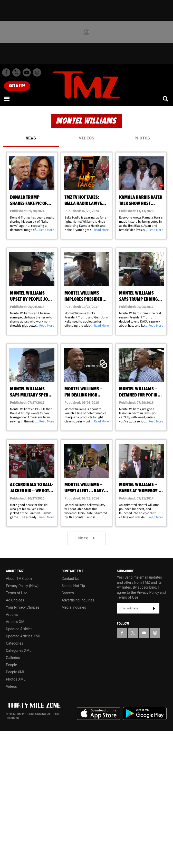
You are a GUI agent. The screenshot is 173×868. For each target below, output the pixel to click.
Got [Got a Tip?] (17, 86)
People (11, 665)
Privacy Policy (148, 592)
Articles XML (16, 622)
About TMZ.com (19, 579)
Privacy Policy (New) (22, 586)
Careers (68, 593)
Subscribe (154, 608)
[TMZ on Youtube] (27, 72)
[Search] (166, 99)
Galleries (13, 658)
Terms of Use (17, 593)
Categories (15, 643)
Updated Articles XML (23, 636)
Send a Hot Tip (73, 586)
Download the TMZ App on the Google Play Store (145, 714)
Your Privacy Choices (23, 607)
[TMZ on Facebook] (6, 72)
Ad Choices (15, 600)
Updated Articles (19, 629)
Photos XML (16, 679)
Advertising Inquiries (78, 600)
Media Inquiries (74, 607)
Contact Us (70, 579)
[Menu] (7, 99)
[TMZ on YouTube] (144, 633)
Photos (142, 138)
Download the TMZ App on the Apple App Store (99, 714)
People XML (16, 672)
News (31, 138)
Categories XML (19, 650)
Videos (86, 138)
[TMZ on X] (16, 72)
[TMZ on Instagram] (37, 72)
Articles (12, 615)
